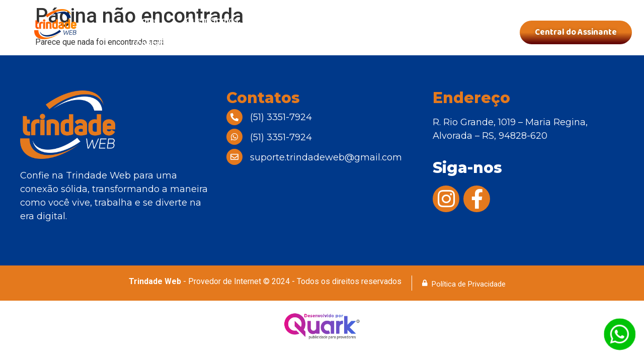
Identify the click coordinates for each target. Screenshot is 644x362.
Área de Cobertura (389, 21)
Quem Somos (212, 21)
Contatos (154, 44)
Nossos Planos (295, 21)
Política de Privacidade (469, 284)
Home (147, 21)
